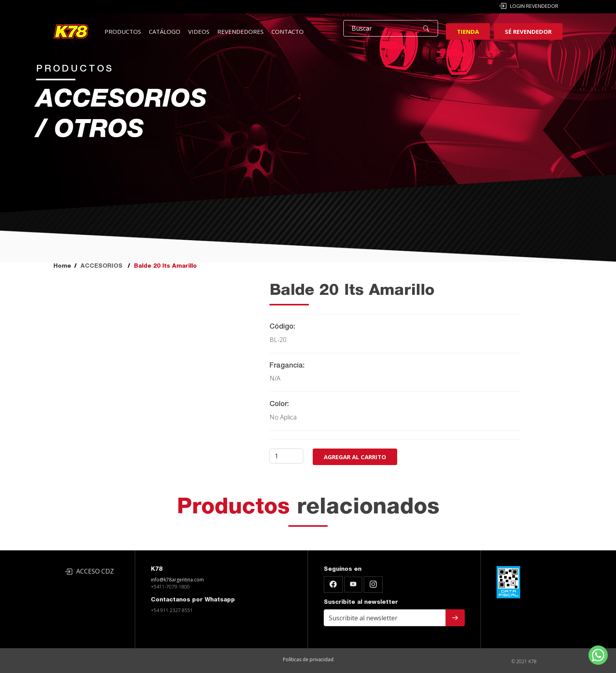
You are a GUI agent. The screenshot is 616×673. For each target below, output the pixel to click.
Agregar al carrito (355, 457)
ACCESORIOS (102, 266)
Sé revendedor (528, 31)
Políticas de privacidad (308, 659)
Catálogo (165, 31)
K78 (157, 569)
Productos (123, 31)
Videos (199, 31)
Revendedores (240, 31)
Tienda (468, 31)
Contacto (288, 31)
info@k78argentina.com (177, 580)
